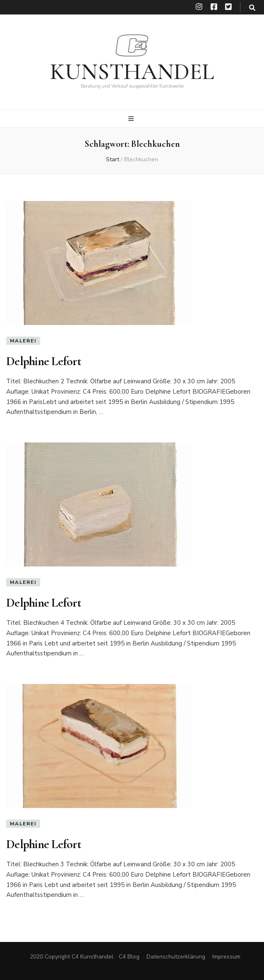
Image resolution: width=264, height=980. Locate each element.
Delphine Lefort (44, 361)
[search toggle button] (252, 8)
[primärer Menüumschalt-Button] (132, 119)
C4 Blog (129, 957)
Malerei (23, 341)
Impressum (226, 957)
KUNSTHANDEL (132, 72)
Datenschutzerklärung (176, 957)
